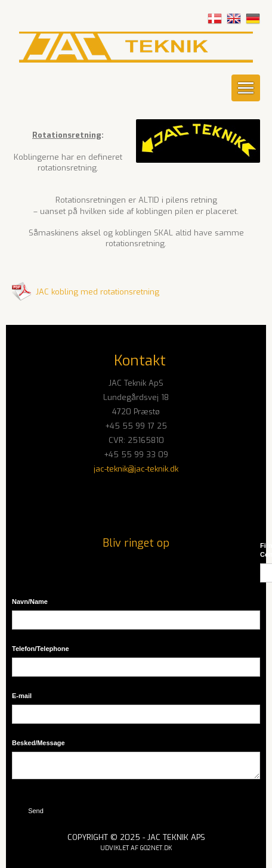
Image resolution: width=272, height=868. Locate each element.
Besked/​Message (38, 743)
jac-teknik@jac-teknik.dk (136, 469)
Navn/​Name (30, 602)
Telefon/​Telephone (41, 649)
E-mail (22, 696)
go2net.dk (156, 848)
